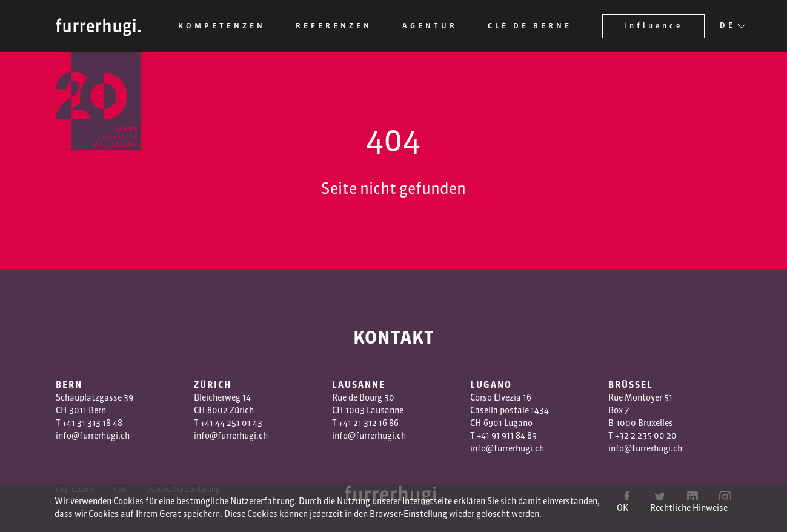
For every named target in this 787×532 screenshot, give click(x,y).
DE (728, 26)
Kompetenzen (222, 26)
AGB (120, 489)
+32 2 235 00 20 (646, 436)
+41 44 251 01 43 (231, 423)
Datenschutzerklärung (183, 489)
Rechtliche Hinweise (689, 508)
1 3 (363, 423)
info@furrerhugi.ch (93, 436)
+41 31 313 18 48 (92, 423)
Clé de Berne (530, 26)
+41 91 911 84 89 (507, 436)
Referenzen (334, 26)
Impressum (75, 489)
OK (623, 508)
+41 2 (348, 423)
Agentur (430, 26)
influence (653, 26)
